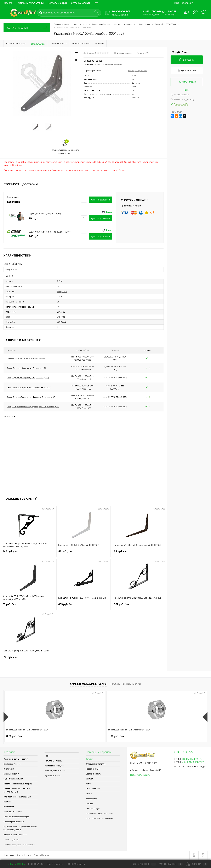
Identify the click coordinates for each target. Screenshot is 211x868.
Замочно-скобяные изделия (16, 759)
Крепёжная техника (12, 764)
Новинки (48, 756)
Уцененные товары (53, 776)
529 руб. (139, 607)
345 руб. (28, 554)
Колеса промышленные (14, 822)
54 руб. (139, 554)
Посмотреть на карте (140, 775)
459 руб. (84, 607)
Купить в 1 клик (187, 70)
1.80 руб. (116, 737)
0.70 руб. (14, 737)
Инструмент (9, 769)
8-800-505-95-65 (36, 864)
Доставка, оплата (81, 3)
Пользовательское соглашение (99, 819)
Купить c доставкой (100, 200)
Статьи (89, 794)
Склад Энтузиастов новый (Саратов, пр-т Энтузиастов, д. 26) (33, 407)
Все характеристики (138, 71)
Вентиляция (9, 807)
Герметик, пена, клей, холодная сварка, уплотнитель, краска (20, 829)
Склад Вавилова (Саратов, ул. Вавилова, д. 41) (27, 368)
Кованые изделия (11, 774)
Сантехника (8, 802)
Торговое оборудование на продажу (19, 845)
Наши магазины (93, 789)
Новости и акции (57, 3)
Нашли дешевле (180, 95)
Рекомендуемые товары (55, 771)
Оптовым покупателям (31, 3)
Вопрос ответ (91, 799)
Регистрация (187, 3)
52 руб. (84, 554)
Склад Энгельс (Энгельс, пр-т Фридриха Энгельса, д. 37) (31, 397)
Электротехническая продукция (17, 797)
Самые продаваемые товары (88, 684)
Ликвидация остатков (13, 812)
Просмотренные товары (126, 684)
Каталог (8, 3)
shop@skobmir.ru (192, 759)
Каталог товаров (27, 28)
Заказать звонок (120, 14)
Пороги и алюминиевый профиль (18, 784)
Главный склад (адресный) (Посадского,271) (26, 359)
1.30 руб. (65, 737)
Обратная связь (14, 864)
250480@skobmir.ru (194, 762)
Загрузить (136, 83)
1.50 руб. (167, 737)
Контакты (90, 779)
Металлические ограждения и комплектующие (17, 791)
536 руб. (28, 659)
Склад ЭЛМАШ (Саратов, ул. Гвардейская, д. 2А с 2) (29, 388)
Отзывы (89, 804)
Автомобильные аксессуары (16, 817)
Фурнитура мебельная (13, 779)
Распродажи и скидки (54, 766)
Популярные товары (53, 761)
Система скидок (93, 809)
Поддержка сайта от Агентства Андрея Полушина (27, 856)
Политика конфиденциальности (99, 814)
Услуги (89, 784)
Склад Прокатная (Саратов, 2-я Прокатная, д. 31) (28, 378)
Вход (177, 3)
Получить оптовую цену (187, 83)
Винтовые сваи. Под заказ (15, 835)
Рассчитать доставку (182, 100)
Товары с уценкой (11, 840)
